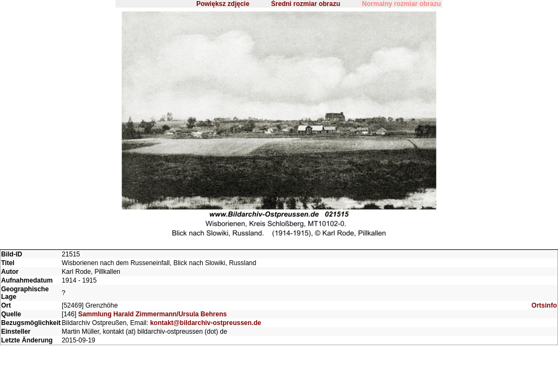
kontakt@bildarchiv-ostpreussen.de (205, 323)
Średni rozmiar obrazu (306, 4)
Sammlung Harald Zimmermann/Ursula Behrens (152, 314)
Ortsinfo (544, 305)
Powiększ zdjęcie (223, 4)
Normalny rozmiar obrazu (401, 4)
